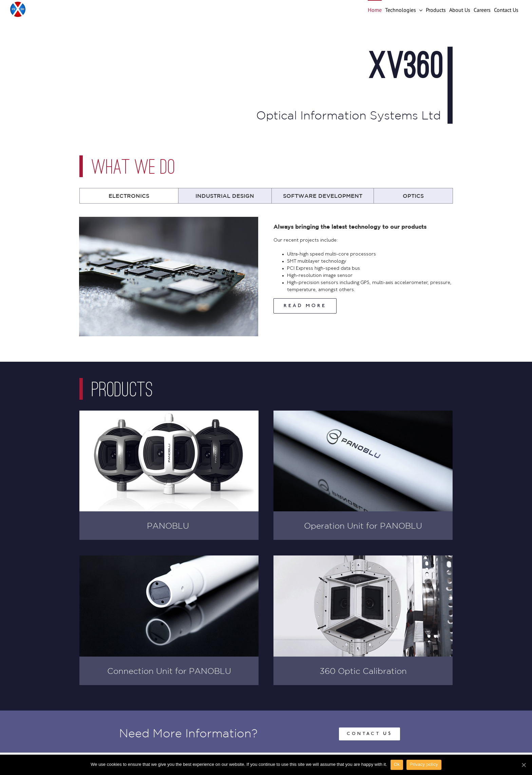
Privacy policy (424, 764)
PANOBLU (169, 526)
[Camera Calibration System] (363, 559)
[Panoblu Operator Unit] (363, 414)
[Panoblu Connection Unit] (169, 559)
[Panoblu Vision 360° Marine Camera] (169, 414)
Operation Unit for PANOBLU (363, 526)
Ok (397, 764)
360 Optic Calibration (363, 671)
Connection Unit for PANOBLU (169, 671)
